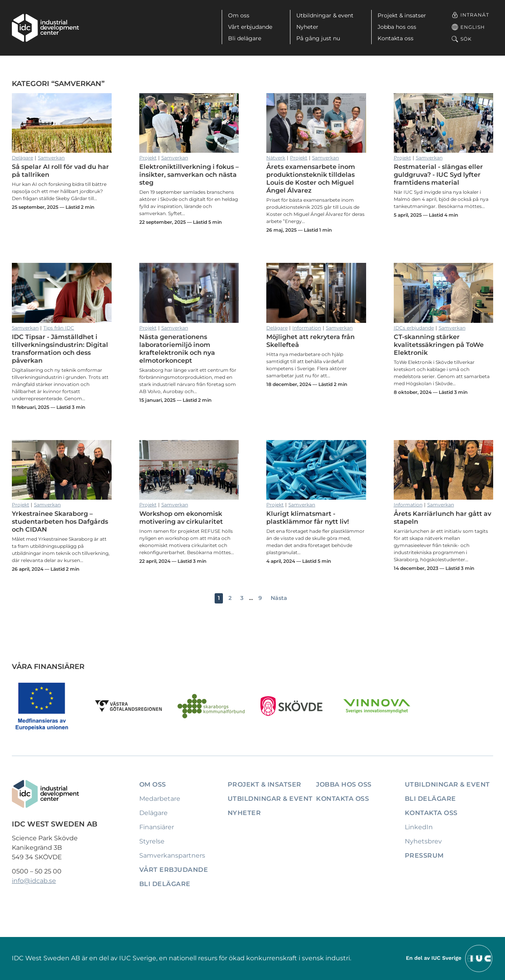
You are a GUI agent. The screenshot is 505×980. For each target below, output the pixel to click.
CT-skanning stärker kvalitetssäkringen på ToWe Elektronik (444, 293)
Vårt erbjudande (250, 27)
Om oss (239, 15)
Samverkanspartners (172, 855)
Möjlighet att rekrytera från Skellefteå (316, 293)
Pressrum (424, 855)
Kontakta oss (396, 38)
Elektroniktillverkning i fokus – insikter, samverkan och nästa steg (189, 123)
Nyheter (307, 27)
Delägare (22, 158)
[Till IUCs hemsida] (450, 958)
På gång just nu (318, 38)
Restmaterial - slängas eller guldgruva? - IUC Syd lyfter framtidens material (444, 123)
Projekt (148, 158)
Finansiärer (157, 827)
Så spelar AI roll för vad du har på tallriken (62, 123)
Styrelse (152, 841)
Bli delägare (245, 38)
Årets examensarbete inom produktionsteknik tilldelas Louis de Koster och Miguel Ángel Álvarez (316, 123)
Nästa (279, 598)
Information (307, 328)
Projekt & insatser (402, 15)
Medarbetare (160, 799)
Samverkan (51, 158)
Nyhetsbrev (423, 841)
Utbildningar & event (325, 15)
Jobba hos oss (397, 27)
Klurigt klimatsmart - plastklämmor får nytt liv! (316, 470)
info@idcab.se (34, 881)
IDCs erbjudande (414, 328)
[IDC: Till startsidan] (45, 28)
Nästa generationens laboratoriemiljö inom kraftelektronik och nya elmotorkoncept (189, 293)
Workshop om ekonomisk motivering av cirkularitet (189, 470)
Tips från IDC (59, 328)
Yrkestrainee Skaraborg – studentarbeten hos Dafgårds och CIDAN (62, 470)
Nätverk (276, 158)
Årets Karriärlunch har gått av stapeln (444, 470)
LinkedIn (419, 827)
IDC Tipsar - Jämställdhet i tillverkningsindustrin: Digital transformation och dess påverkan (62, 293)
